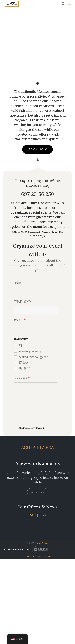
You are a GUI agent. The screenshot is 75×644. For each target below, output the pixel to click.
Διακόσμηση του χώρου (34, 357)
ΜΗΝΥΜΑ (21, 378)
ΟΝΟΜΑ (20, 283)
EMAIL (20, 321)
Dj (20, 345)
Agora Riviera (42, 543)
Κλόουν (24, 363)
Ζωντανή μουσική (30, 351)
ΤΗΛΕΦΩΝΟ (23, 302)
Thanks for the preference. (38, 556)
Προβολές (25, 368)
